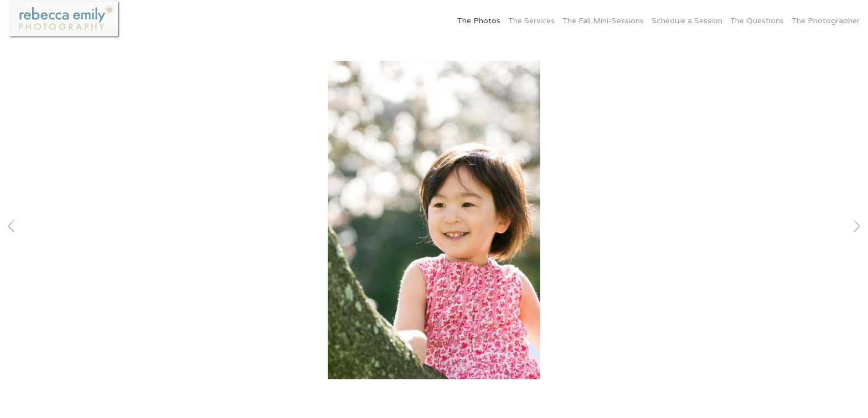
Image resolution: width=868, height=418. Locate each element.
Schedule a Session (687, 21)
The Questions (757, 21)
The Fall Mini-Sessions (603, 21)
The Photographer (826, 21)
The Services (531, 21)
